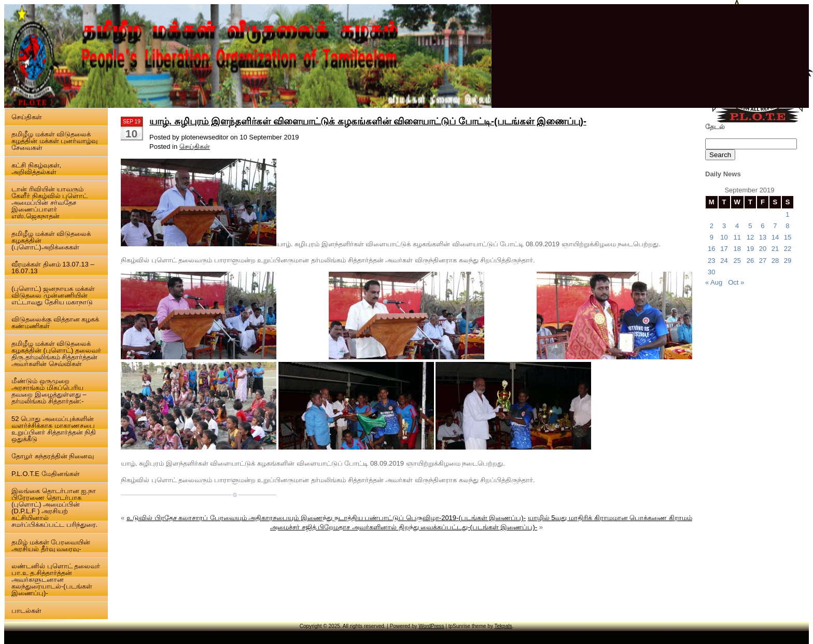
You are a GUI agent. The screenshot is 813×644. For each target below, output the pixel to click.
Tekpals (503, 626)
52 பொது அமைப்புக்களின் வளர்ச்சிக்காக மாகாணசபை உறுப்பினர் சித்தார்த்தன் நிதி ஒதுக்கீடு (54, 429)
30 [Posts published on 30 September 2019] (711, 272)
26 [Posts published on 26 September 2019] (750, 261)
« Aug (714, 282)
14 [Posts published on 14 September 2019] (775, 237)
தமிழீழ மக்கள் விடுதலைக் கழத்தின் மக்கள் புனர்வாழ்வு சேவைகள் (54, 141)
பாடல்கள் (26, 611)
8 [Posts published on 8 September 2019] (787, 226)
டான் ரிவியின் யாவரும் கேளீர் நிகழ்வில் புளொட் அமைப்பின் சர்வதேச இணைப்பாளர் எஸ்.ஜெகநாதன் (50, 202)
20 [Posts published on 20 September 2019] (763, 249)
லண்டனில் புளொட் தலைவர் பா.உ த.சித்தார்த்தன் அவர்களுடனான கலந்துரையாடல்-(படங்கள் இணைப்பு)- (56, 579)
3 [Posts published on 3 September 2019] (724, 226)
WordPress (431, 626)
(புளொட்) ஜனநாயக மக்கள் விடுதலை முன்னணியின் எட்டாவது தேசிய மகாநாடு (53, 295)
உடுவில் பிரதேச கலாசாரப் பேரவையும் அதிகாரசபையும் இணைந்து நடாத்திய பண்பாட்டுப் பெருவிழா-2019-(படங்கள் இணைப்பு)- (326, 518)
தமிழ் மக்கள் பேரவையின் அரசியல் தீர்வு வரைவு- (51, 545)
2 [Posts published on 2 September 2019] (712, 226)
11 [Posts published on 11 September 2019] (737, 237)
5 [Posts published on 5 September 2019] (750, 226)
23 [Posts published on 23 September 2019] (711, 261)
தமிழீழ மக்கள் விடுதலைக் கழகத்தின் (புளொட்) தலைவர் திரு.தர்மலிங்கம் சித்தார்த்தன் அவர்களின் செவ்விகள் (56, 354)
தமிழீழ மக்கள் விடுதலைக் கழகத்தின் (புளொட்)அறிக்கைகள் (51, 240)
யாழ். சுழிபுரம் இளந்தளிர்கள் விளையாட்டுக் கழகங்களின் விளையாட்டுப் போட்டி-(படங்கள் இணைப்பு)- (368, 121)
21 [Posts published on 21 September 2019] (775, 249)
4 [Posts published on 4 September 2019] (737, 226)
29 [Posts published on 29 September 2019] (788, 261)
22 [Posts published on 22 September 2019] (788, 249)
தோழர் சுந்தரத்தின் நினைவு (53, 456)
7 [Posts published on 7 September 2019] (775, 226)
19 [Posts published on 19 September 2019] (750, 249)
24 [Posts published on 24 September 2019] (724, 261)
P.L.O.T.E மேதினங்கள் (46, 474)
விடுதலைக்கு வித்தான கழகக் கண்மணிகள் (55, 323)
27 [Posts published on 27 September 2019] (763, 261)
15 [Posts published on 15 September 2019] (788, 237)
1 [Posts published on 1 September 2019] (787, 214)
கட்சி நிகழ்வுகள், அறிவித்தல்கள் (36, 169)
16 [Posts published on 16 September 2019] (711, 249)
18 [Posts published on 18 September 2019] (737, 249)
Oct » (736, 282)
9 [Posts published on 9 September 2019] (712, 237)
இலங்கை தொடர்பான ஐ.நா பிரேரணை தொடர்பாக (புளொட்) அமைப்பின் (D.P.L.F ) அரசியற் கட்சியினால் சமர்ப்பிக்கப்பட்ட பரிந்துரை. (54, 508)
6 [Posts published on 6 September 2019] (762, 226)
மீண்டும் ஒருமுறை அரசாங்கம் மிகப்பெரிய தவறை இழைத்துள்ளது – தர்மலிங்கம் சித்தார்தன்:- (49, 391)
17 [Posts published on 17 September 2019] (724, 249)
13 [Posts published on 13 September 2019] (763, 237)
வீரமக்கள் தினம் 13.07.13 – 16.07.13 (53, 268)
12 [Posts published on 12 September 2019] (750, 237)
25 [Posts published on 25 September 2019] (737, 261)
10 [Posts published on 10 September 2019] (724, 237)
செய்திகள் (27, 117)
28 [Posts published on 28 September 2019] (775, 261)
